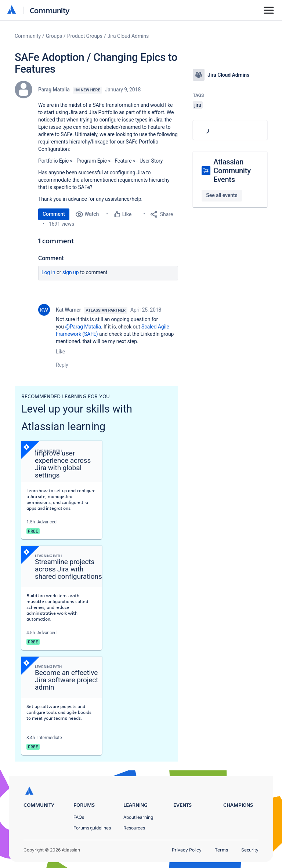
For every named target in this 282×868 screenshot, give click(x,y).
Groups (54, 36)
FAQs (79, 817)
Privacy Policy (187, 850)
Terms (221, 850)
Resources (134, 828)
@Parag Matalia (83, 327)
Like (60, 352)
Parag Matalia (54, 90)
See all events (222, 195)
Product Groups (85, 36)
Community (50, 10)
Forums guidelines (92, 828)
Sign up (71, 272)
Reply (62, 365)
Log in (48, 272)
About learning (138, 817)
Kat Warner (68, 310)
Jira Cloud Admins (128, 36)
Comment (54, 214)
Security (250, 850)
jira (198, 105)
